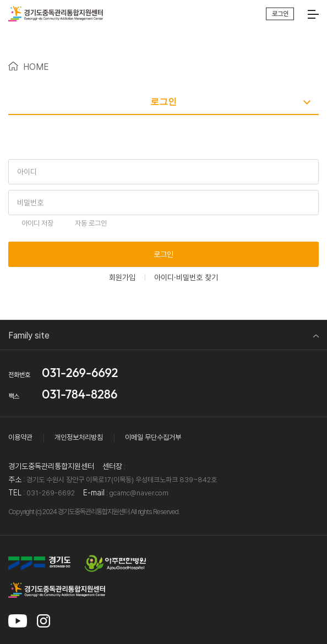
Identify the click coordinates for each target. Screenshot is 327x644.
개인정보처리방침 (79, 437)
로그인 (163, 254)
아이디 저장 (37, 223)
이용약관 (20, 437)
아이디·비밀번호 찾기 (186, 277)
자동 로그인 (91, 223)
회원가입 (122, 277)
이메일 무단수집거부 (153, 437)
